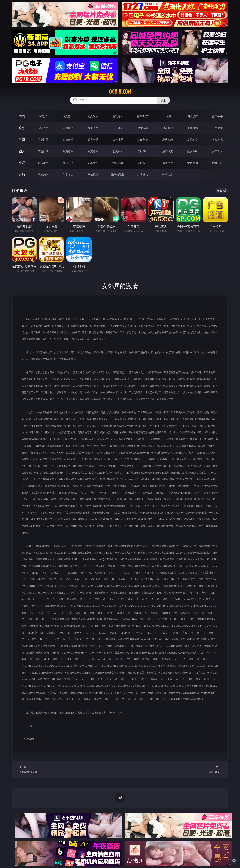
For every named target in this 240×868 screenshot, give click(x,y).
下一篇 (199, 770)
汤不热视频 (118, 175)
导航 (22, 174)
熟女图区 (193, 151)
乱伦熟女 (193, 140)
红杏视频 (143, 175)
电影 (22, 139)
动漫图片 (118, 151)
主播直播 (193, 128)
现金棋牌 (193, 116)
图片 (22, 151)
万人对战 (93, 116)
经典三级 (168, 140)
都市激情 (43, 163)
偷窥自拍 (43, 151)
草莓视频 (93, 175)
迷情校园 (143, 163)
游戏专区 (118, 116)
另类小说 (168, 163)
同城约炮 (43, 175)
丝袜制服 (168, 128)
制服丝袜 (143, 140)
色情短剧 (168, 175)
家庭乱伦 (68, 163)
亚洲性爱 (43, 140)
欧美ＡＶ (93, 128)
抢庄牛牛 (217, 116)
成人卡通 (93, 140)
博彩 (22, 116)
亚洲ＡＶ (43, 128)
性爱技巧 (217, 163)
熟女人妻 (143, 128)
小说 (22, 163)
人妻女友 (93, 163)
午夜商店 (68, 175)
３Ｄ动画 (118, 128)
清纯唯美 (168, 151)
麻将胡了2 (143, 116)
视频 (22, 128)
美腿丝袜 (143, 151)
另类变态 (217, 140)
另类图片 (217, 151)
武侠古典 (118, 163)
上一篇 (41, 770)
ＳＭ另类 (217, 128)
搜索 (163, 100)
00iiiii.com (120, 92)
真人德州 (68, 116)
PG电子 (43, 116)
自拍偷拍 (68, 128)
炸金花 (168, 116)
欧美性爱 (118, 140)
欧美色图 (93, 151)
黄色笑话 (193, 163)
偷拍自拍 (68, 140)
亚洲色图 (68, 151)
